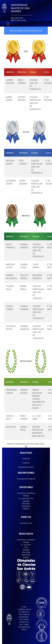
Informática (26, 504)
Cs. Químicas (24, 498)
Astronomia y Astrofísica (26, 540)
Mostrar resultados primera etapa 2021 (26, 445)
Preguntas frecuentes (26, 467)
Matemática (26, 506)
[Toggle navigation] (8, 24)
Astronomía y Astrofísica (26, 493)
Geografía (26, 501)
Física (31, 498)
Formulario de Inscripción (26, 479)
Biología (26, 496)
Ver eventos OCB (26, 523)
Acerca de (26, 459)
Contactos (26, 463)
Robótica (26, 509)
